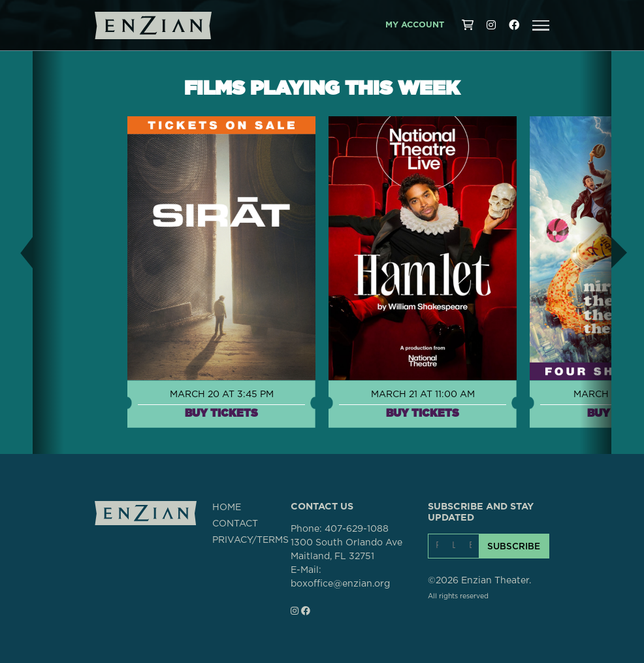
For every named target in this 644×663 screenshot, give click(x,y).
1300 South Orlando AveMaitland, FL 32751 (346, 550)
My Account (415, 25)
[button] (541, 25)
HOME (227, 508)
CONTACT (235, 524)
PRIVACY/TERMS (250, 540)
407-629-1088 (357, 529)
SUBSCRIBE (514, 546)
